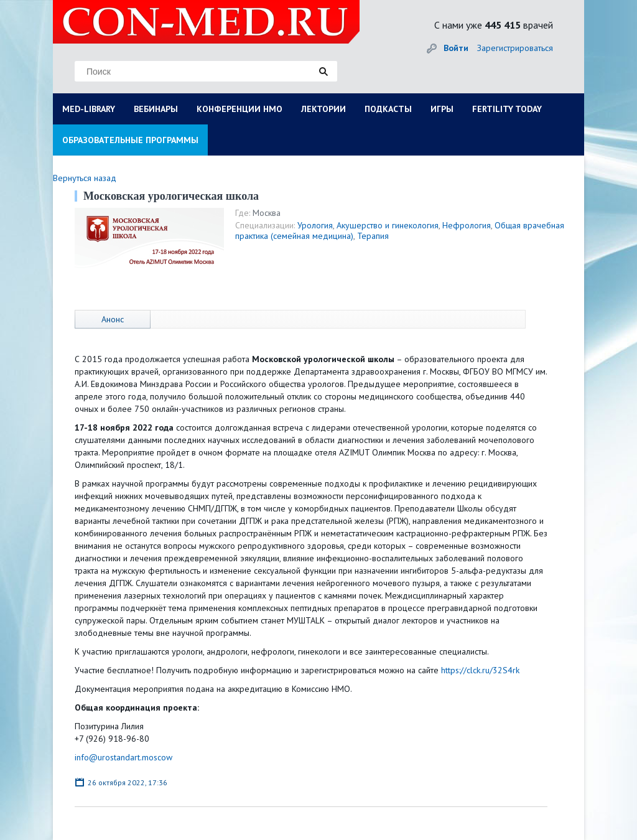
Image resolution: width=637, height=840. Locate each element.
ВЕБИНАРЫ (156, 109)
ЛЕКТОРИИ (323, 109)
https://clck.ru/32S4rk (480, 670)
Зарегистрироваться (515, 48)
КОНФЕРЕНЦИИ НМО (239, 109)
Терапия (373, 236)
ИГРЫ (442, 109)
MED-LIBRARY (89, 109)
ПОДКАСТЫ (388, 109)
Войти (456, 48)
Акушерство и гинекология (388, 225)
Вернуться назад (85, 178)
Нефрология (467, 225)
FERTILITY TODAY (507, 109)
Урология (315, 225)
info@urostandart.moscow (123, 757)
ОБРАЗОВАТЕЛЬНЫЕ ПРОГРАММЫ (130, 140)
